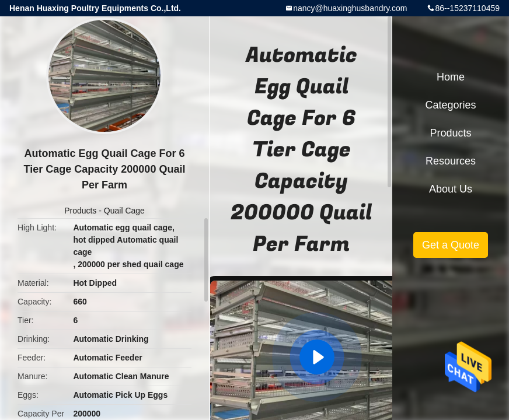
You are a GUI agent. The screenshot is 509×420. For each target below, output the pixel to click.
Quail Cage (124, 211)
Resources (451, 161)
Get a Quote (451, 245)
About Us (451, 189)
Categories (450, 105)
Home (451, 77)
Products (80, 211)
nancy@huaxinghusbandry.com (350, 8)
